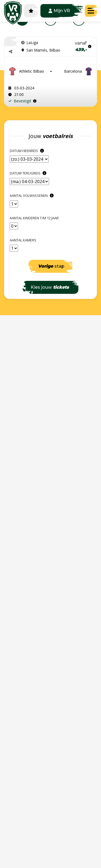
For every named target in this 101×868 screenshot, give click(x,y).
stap (51, 266)
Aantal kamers (23, 240)
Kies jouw (50, 287)
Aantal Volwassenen (32, 196)
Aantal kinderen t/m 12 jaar (34, 218)
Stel (80, 100)
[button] (10, 51)
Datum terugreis (29, 173)
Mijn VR (59, 11)
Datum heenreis (27, 151)
